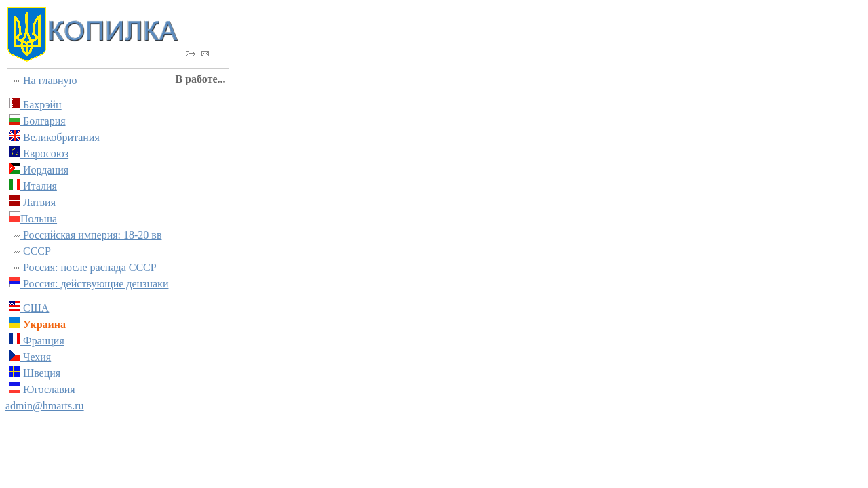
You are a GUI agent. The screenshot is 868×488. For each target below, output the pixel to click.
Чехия (36, 357)
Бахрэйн (41, 105)
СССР (36, 251)
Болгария (43, 121)
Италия (39, 186)
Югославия (48, 389)
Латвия (38, 202)
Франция (42, 341)
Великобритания (60, 137)
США (35, 308)
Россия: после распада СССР (88, 267)
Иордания (44, 170)
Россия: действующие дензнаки (94, 284)
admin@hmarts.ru (45, 406)
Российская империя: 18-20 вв (91, 235)
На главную (49, 80)
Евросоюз (44, 154)
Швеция (40, 373)
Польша (39, 219)
